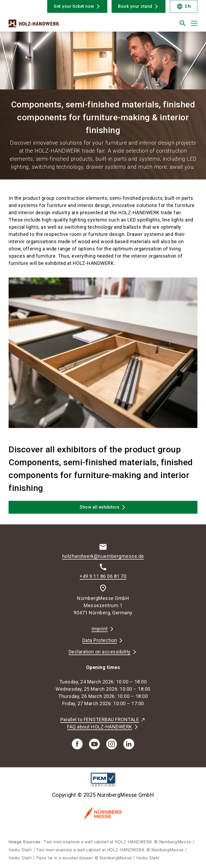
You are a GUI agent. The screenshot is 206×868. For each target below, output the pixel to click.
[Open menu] (194, 23)
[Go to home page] (54, 25)
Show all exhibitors (100, 507)
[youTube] (94, 744)
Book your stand (135, 6)
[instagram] (112, 744)
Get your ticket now (74, 6)
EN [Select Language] (184, 6)
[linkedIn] (129, 744)
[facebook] (77, 744)
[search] (183, 23)
